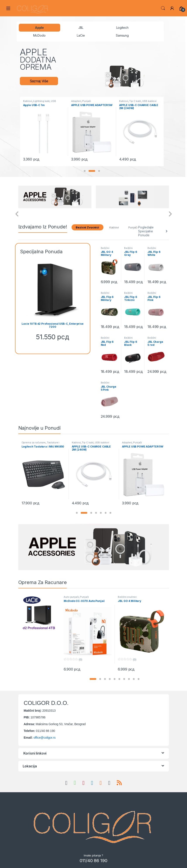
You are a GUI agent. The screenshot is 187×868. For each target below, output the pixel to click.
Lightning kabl (41, 101)
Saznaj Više (39, 81)
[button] (85, 171)
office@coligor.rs (44, 738)
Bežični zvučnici (106, 249)
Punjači (87, 101)
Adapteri (76, 101)
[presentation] (17, 214)
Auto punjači (71, 597)
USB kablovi (149, 101)
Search (163, 8)
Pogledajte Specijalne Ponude (146, 231)
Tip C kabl (135, 101)
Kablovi (28, 101)
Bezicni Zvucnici (87, 227)
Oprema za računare (34, 442)
